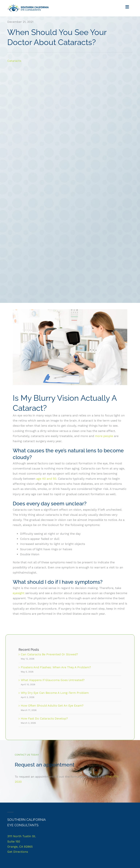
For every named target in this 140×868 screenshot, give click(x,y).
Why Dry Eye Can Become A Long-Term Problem (55, 693)
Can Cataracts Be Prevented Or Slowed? (49, 654)
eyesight (19, 593)
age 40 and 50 (46, 479)
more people (104, 436)
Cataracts (14, 61)
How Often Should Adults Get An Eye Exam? (52, 706)
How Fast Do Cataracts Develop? (44, 718)
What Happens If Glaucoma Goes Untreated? (53, 680)
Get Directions (18, 852)
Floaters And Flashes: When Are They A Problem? (56, 667)
